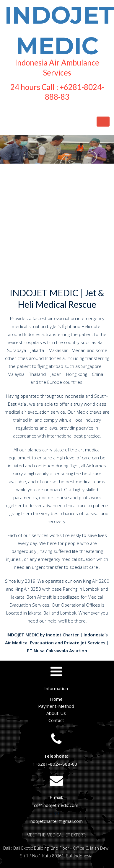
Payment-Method (56, 706)
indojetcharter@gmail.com (56, 821)
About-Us (56, 713)
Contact (56, 720)
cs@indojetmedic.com (56, 805)
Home (56, 699)
